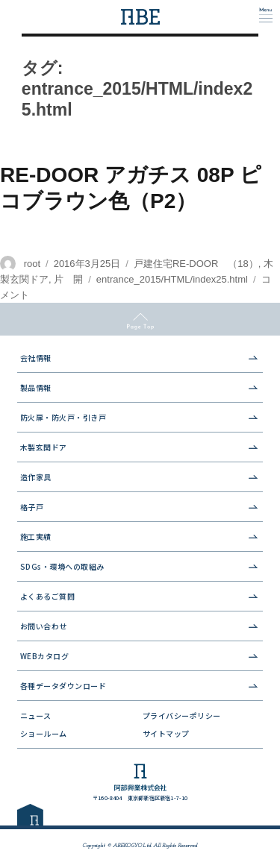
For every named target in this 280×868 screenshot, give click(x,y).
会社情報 (36, 358)
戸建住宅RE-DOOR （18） (196, 264)
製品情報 (36, 387)
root (32, 264)
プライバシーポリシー (182, 716)
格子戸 (32, 507)
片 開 (68, 279)
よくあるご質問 (48, 596)
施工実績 (36, 537)
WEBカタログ (45, 656)
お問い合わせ (44, 626)
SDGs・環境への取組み (62, 566)
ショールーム (44, 733)
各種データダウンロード (63, 686)
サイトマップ (166, 733)
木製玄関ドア (44, 447)
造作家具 (36, 477)
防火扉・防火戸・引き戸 (63, 417)
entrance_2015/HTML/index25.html (172, 279)
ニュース (36, 716)
